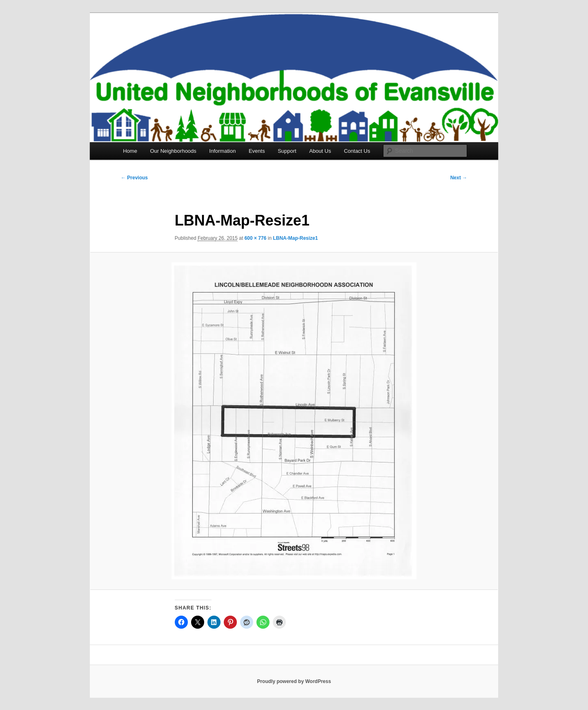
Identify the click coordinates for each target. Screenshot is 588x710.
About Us (320, 151)
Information (222, 151)
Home (130, 151)
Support (287, 151)
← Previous (134, 178)
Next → (459, 178)
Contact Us (357, 151)
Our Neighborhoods (173, 151)
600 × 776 (256, 238)
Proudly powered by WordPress (294, 681)
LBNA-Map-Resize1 (295, 238)
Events (257, 151)
